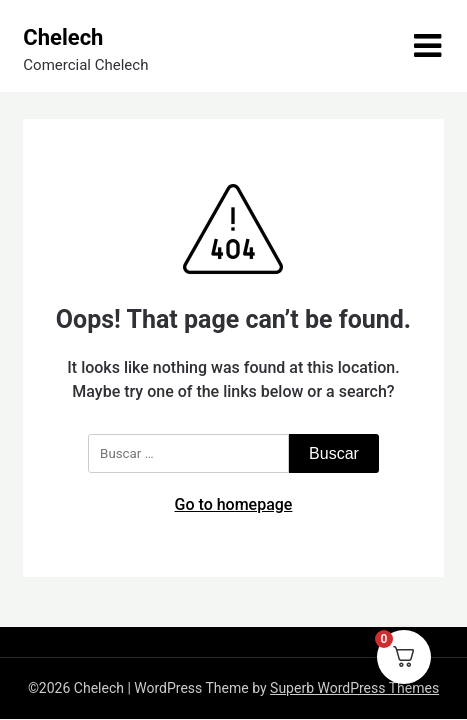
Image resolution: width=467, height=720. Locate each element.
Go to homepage (234, 504)
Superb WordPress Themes (354, 688)
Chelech (63, 37)
